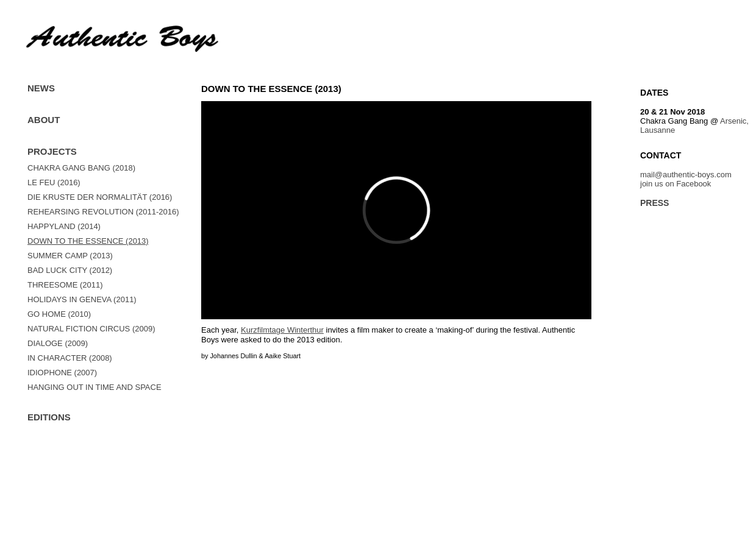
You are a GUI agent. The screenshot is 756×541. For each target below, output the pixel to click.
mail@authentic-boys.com (686, 175)
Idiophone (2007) (62, 373)
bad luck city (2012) (70, 270)
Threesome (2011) (65, 285)
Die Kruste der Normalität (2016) (100, 197)
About (44, 120)
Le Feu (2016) (54, 182)
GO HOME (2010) (59, 314)
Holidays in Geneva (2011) (82, 299)
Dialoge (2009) (58, 343)
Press (654, 203)
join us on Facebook (676, 184)
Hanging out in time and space (94, 387)
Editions (49, 417)
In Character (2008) (70, 358)
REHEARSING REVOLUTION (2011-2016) (103, 212)
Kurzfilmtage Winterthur (282, 330)
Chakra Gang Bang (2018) (81, 168)
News (41, 88)
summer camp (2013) (70, 256)
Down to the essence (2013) (88, 241)
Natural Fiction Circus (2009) (91, 329)
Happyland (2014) (64, 226)
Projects (52, 151)
